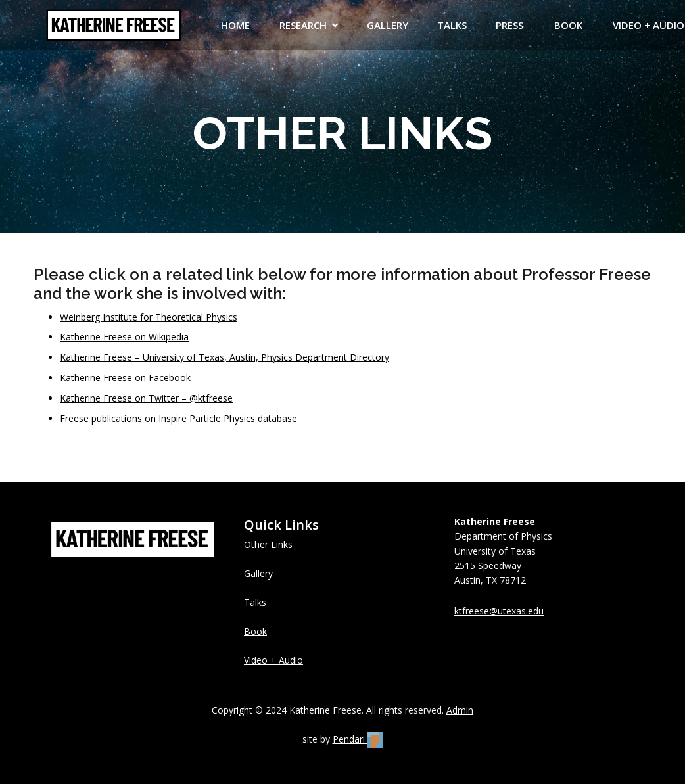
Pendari (358, 739)
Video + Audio (273, 660)
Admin (460, 710)
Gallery (258, 573)
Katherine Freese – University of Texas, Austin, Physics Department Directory (224, 357)
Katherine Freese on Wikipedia (124, 337)
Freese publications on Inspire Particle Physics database (178, 418)
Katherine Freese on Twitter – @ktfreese (146, 398)
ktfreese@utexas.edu (499, 611)
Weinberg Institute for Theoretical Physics (149, 317)
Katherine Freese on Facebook (125, 378)
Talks (255, 602)
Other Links (268, 544)
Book (255, 631)
